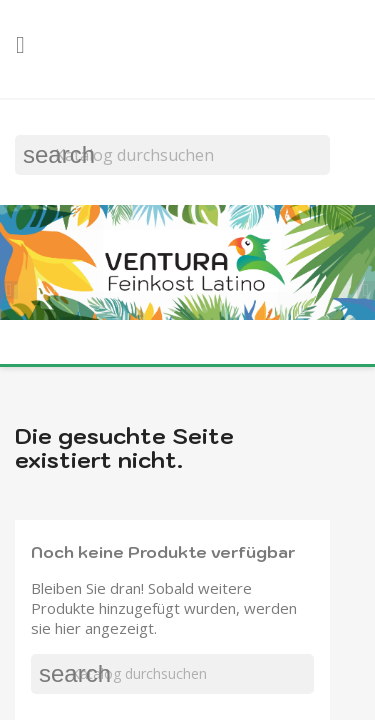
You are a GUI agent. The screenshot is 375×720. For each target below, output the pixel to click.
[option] (187, 264)
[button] (15, 287)
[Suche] (172, 155)
